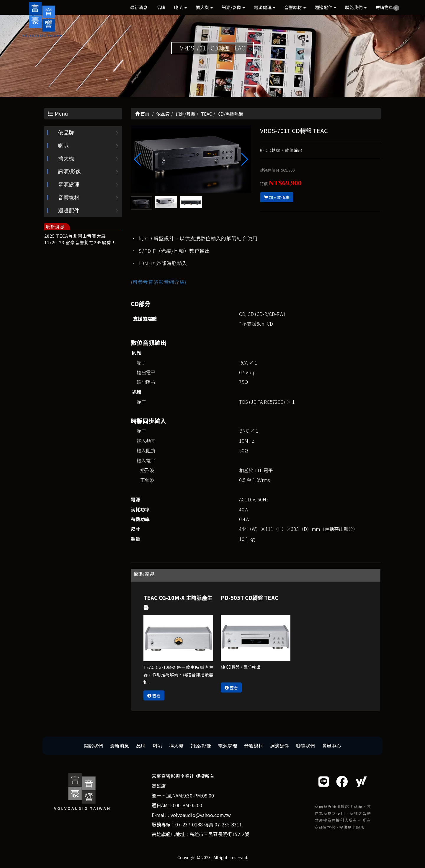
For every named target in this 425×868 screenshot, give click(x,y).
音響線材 (295, 7)
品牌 (161, 7)
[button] (244, 159)
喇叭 (180, 7)
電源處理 (265, 7)
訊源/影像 (233, 7)
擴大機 (204, 7)
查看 (154, 695)
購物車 (387, 7)
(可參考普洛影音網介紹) (159, 282)
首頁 (142, 114)
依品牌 (66, 133)
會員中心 (331, 746)
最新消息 (139, 7)
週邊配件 (325, 7)
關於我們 (94, 746)
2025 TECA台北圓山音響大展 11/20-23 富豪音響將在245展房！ (80, 239)
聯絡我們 (356, 7)
